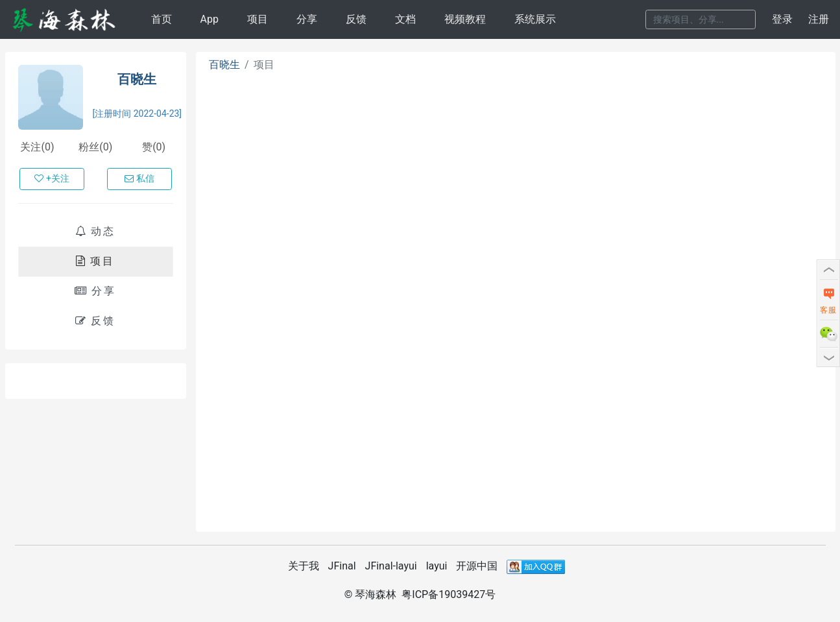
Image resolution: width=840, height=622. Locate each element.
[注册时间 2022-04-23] (138, 114)
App (209, 19)
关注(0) (37, 147)
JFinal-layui (391, 566)
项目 (258, 19)
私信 (139, 178)
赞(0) (154, 147)
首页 (162, 19)
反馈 (356, 19)
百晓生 (137, 79)
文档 (405, 19)
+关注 (52, 178)
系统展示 (535, 19)
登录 (782, 19)
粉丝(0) (95, 147)
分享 (307, 19)
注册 (819, 19)
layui (437, 566)
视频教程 (465, 19)
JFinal (342, 566)
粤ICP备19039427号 (449, 594)
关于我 (304, 566)
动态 (95, 231)
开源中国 (477, 566)
